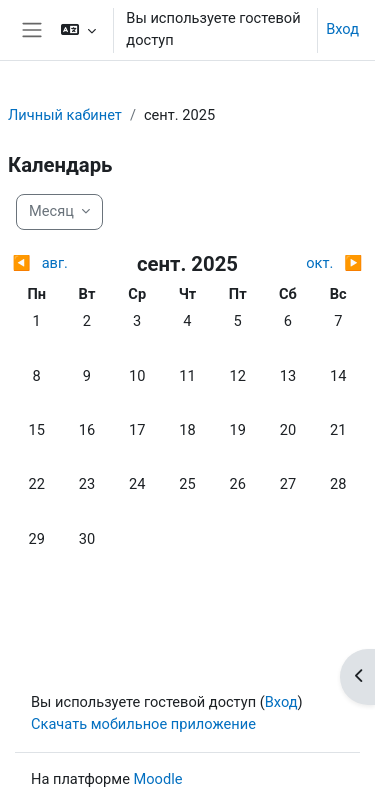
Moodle (158, 779)
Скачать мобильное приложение (143, 724)
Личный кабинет (65, 115)
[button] (78, 30)
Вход (342, 29)
